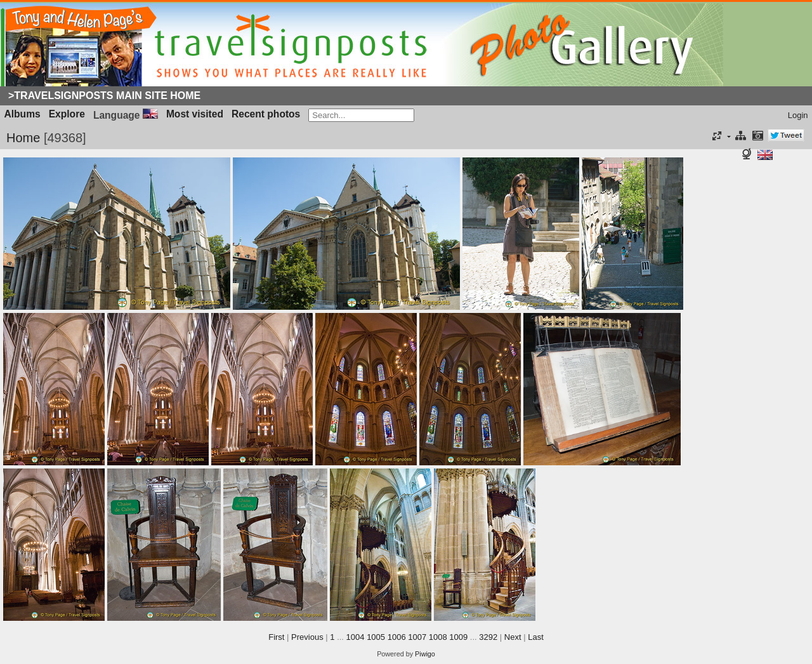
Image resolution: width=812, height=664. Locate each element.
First (276, 637)
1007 (417, 637)
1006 (397, 637)
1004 (356, 637)
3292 (488, 637)
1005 (376, 637)
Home (23, 138)
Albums (23, 114)
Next (513, 637)
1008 (438, 637)
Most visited (195, 114)
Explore (67, 114)
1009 (458, 637)
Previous (307, 637)
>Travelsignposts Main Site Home (104, 96)
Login (798, 115)
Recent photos (266, 114)
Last (536, 637)
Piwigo (425, 654)
